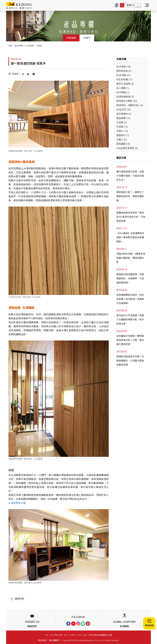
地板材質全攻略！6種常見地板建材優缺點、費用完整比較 (131, 258)
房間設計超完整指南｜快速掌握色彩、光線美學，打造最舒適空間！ (130, 279)
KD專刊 (87, 38)
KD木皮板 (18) (123, 67)
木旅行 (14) (122, 131)
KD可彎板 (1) (123, 92)
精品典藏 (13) (123, 118)
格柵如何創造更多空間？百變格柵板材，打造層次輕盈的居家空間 (130, 361)
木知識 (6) (122, 122)
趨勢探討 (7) (123, 135)
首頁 (10, 46)
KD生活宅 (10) (123, 110)
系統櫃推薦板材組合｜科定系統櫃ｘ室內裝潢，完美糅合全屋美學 (130, 299)
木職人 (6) (122, 140)
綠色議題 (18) (123, 144)
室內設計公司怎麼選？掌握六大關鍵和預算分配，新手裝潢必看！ (130, 320)
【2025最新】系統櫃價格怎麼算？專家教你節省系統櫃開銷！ (130, 237)
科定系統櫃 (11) (124, 80)
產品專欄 (19, 46)
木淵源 (39, 46)
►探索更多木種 (17, 503)
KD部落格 (71, 38)
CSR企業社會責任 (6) (127, 148)
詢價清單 (117, 5)
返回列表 (17, 599)
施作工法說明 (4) (125, 84)
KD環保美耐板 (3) (125, 97)
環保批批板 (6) (124, 71)
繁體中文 (131, 5)
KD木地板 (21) (123, 75)
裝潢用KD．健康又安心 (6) (130, 105)
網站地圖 (42, 640)
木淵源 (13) (122, 127)
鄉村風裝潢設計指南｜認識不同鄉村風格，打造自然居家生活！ (130, 176)
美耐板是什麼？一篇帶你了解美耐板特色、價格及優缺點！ (130, 196)
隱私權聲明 (54, 640)
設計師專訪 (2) (124, 114)
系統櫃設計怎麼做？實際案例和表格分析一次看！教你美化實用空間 (130, 340)
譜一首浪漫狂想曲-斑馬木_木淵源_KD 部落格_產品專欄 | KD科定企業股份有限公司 (19, 5)
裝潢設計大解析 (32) (127, 101)
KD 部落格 (29, 46)
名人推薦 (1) (123, 88)
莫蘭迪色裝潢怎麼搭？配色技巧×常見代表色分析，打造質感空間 (131, 217)
